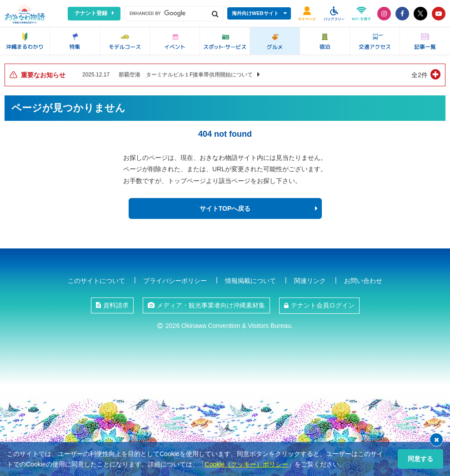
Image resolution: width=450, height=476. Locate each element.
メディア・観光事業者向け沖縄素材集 (211, 305)
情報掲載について (250, 281)
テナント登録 (91, 13)
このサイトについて (96, 281)
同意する (420, 459)
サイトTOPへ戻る (225, 208)
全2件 (420, 75)
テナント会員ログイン (323, 305)
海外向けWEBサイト (255, 13)
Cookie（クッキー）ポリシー (247, 464)
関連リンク (310, 281)
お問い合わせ (363, 281)
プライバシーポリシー (175, 281)
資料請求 (116, 305)
